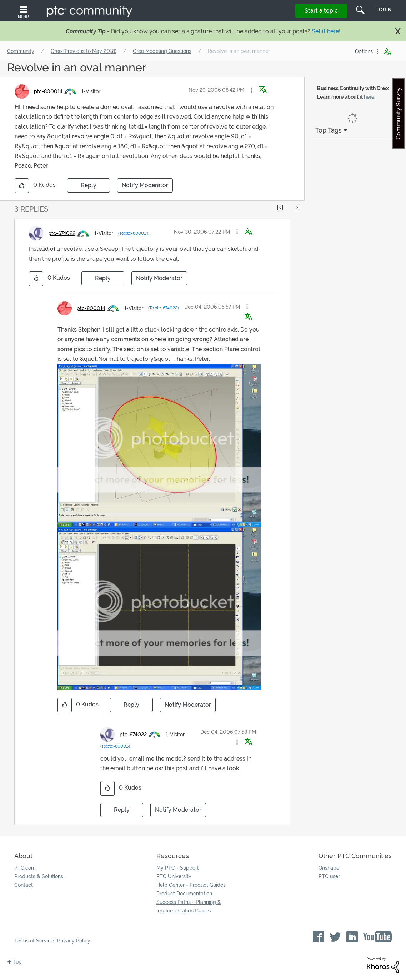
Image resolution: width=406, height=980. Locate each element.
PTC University (174, 876)
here (369, 97)
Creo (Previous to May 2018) (84, 51)
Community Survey (398, 113)
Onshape (329, 868)
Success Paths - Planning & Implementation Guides (189, 906)
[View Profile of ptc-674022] (62, 233)
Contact (24, 885)
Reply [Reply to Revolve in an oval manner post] (89, 185)
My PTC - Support (178, 868)
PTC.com (25, 868)
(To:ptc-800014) (134, 233)
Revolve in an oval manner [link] (239, 51)
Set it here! (326, 31)
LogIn (384, 10)
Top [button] (17, 962)
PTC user (329, 876)
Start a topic (321, 11)
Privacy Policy (74, 941)
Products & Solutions (39, 876)
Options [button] (364, 51)
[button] (251, 90)
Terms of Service (34, 941)
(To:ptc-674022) (163, 308)
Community (21, 51)
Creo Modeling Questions (162, 51)
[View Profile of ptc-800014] (48, 91)
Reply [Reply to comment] (103, 278)
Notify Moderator (145, 185)
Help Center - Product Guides (191, 885)
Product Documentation (184, 894)
